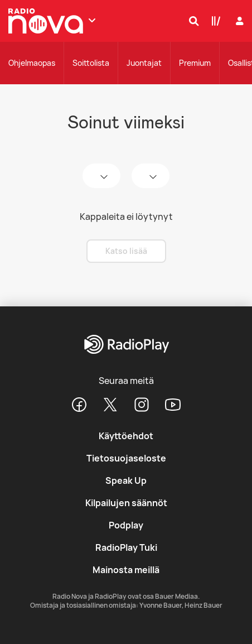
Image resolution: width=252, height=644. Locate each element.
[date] (101, 176)
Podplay (126, 525)
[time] (151, 176)
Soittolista (91, 63)
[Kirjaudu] (238, 21)
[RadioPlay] (126, 345)
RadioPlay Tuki (126, 547)
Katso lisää (126, 251)
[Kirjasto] (214, 21)
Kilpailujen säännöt (126, 503)
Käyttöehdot (126, 436)
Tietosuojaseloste (126, 458)
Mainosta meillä (126, 570)
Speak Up (126, 480)
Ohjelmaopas (32, 63)
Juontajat (144, 63)
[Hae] (191, 21)
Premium (195, 63)
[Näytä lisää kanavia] (92, 20)
